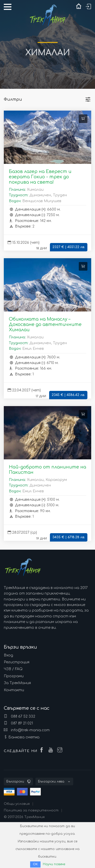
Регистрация (17, 662)
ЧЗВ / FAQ (13, 669)
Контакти (14, 690)
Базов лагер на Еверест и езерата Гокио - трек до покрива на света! (40, 177)
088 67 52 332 (20, 716)
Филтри (13, 99)
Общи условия (17, 804)
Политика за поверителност (31, 810)
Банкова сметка (24, 737)
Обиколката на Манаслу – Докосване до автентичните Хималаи (45, 324)
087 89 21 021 (18, 723)
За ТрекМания (17, 683)
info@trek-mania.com (27, 730)
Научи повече (54, 864)
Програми (14, 676)
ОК (35, 864)
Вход (8, 655)
